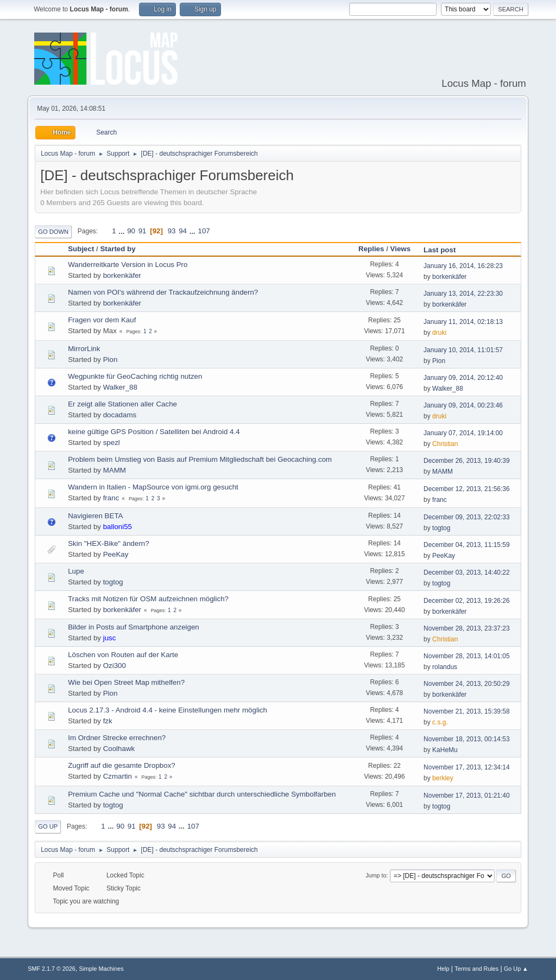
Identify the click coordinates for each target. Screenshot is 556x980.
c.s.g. (440, 722)
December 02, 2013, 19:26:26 (467, 601)
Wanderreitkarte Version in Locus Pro (128, 265)
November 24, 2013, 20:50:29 (467, 684)
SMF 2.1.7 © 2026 (52, 969)
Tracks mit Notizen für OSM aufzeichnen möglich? (148, 599)
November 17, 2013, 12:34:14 (467, 767)
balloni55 (118, 527)
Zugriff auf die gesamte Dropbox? (122, 765)
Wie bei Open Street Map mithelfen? (126, 682)
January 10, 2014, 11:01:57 (463, 350)
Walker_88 (120, 387)
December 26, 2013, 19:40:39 (467, 461)
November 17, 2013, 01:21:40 (467, 796)
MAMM (115, 470)
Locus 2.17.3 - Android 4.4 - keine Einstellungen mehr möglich (168, 710)
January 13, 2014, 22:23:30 (463, 294)
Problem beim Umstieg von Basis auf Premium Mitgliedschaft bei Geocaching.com (200, 459)
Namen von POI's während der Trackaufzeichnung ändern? (163, 292)
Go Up (48, 826)
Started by (118, 249)
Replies (371, 249)
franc (111, 498)
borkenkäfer (122, 275)
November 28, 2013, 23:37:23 (467, 628)
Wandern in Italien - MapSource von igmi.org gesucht (153, 487)
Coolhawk (119, 749)
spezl (112, 443)
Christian (445, 444)
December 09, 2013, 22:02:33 (467, 517)
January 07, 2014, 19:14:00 (463, 433)
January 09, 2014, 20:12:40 (463, 378)
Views (401, 249)
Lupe (76, 571)
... (122, 231)
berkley (443, 778)
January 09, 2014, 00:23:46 (463, 405)
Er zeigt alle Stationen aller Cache (122, 404)
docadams (120, 415)
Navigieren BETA (95, 516)
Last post (444, 250)
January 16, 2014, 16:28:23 (463, 266)
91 (143, 231)
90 (131, 231)
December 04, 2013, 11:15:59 (467, 545)
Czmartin (118, 776)
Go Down (53, 232)
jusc (110, 638)
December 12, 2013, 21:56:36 (467, 489)
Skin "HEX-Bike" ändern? (108, 543)
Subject (81, 249)
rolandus (445, 667)
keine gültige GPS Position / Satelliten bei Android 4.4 (154, 432)
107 (204, 231)
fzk (108, 721)
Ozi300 (115, 666)
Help (443, 969)
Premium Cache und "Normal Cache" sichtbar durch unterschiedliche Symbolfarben (202, 794)
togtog (441, 528)
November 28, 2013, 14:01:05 (467, 656)
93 (172, 231)
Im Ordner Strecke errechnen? (117, 738)
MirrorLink (84, 349)
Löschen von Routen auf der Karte (123, 655)
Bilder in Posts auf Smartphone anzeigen (134, 627)
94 (183, 231)
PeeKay (116, 554)
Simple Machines (102, 969)
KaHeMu (445, 750)
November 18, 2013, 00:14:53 (467, 739)
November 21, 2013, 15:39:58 (467, 711)
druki (439, 333)
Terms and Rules (476, 969)
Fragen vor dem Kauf (102, 320)
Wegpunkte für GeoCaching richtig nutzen (135, 376)
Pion (110, 359)
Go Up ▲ (516, 969)
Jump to (376, 875)
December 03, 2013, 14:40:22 (467, 572)
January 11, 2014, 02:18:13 (463, 322)
